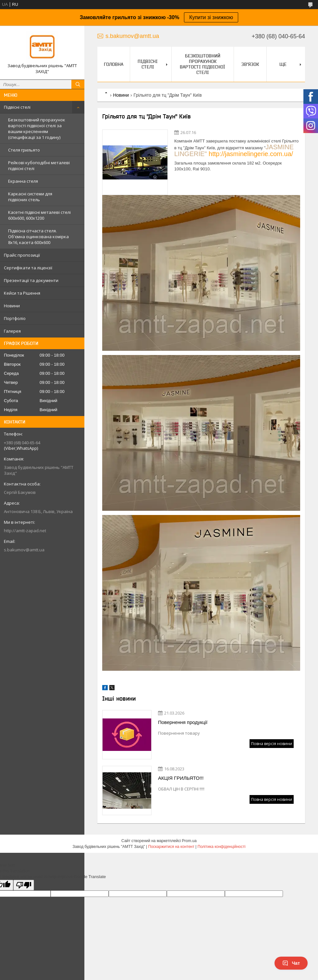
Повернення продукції (183, 722)
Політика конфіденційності (222, 847)
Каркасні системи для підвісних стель (30, 197)
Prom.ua (189, 841)
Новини (12, 306)
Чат (291, 963)
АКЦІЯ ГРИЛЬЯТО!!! (181, 778)
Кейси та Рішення (22, 293)
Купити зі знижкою (211, 17)
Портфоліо (15, 318)
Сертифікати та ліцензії (28, 268)
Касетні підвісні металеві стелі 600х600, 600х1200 (39, 215)
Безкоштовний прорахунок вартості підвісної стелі (202, 64)
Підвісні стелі (17, 107)
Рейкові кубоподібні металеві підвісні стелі (39, 165)
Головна (114, 64)
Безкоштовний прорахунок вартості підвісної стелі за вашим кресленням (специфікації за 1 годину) (37, 129)
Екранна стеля (23, 181)
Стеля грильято (24, 150)
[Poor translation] (24, 885)
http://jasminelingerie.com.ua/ (251, 154)
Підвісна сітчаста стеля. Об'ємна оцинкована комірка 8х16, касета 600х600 (38, 237)
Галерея (12, 331)
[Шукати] (78, 84)
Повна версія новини (272, 744)
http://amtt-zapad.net (25, 531)
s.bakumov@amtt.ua (24, 550)
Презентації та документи (31, 280)
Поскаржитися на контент (171, 847)
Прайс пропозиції (22, 255)
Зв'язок (250, 64)
